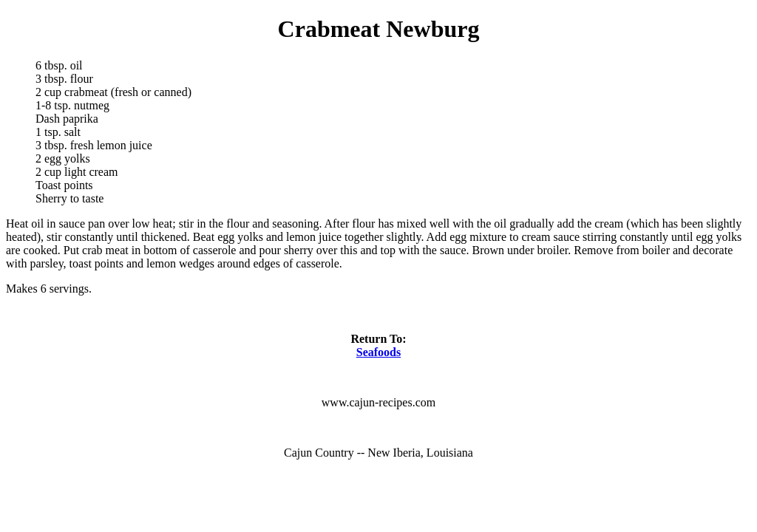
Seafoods (378, 352)
